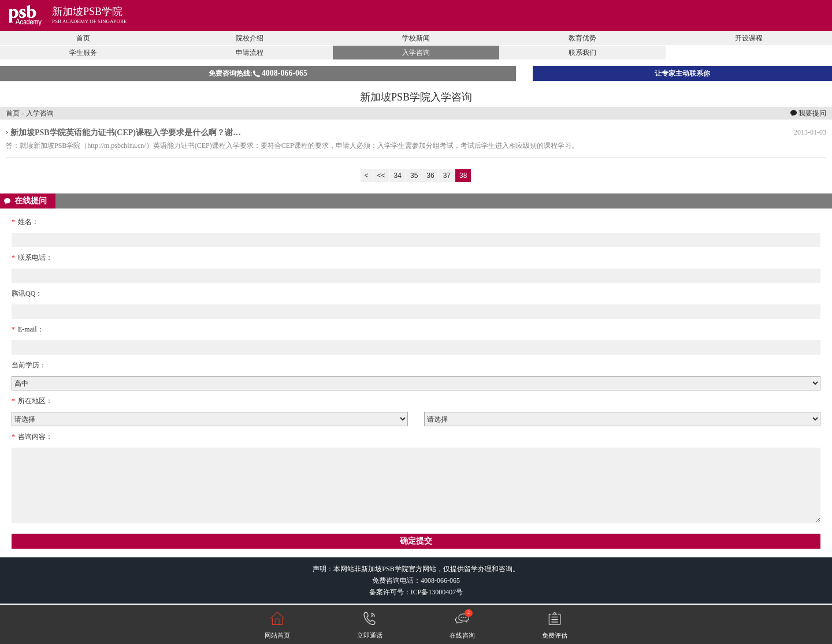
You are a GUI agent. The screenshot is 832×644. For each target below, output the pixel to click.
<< (381, 176)
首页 (83, 38)
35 (414, 176)
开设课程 (749, 38)
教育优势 (582, 38)
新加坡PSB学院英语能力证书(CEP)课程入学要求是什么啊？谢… (126, 133)
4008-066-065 (440, 580)
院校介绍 (250, 38)
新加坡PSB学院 (87, 12)
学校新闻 (416, 38)
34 (398, 176)
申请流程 (250, 53)
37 (447, 176)
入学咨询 (416, 53)
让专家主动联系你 (682, 73)
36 (430, 176)
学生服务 (83, 53)
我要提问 (812, 113)
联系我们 (582, 53)
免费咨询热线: (258, 73)
